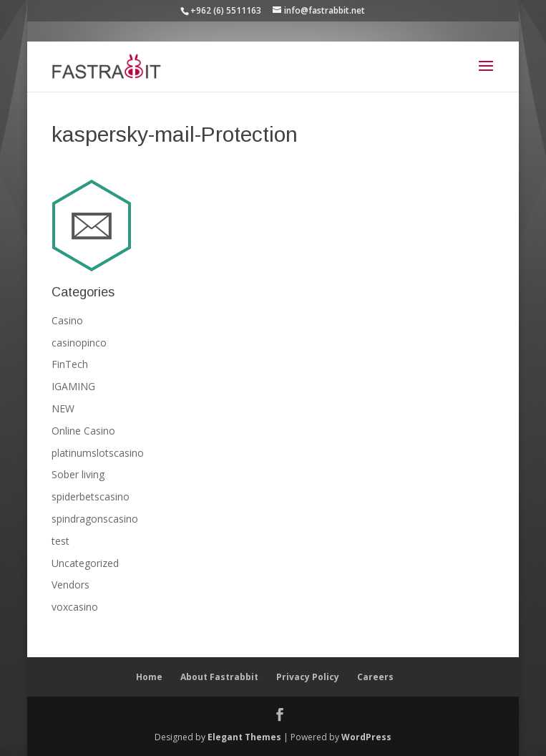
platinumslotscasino (98, 453)
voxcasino (75, 607)
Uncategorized (85, 563)
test (60, 541)
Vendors (70, 585)
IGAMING (73, 386)
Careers (375, 677)
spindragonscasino (95, 519)
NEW (63, 408)
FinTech (70, 364)
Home (149, 677)
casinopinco (79, 343)
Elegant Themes (244, 737)
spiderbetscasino (91, 496)
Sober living (78, 474)
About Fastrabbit (219, 677)
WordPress (366, 737)
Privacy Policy (308, 677)
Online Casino (83, 431)
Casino (67, 320)
